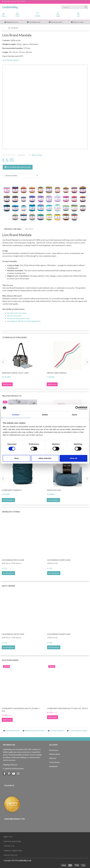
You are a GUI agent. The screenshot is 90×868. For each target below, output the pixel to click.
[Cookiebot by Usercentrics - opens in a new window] (77, 408)
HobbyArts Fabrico (12, 490)
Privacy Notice (11, 855)
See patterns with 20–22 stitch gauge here (24, 321)
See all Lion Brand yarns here (18, 318)
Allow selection (45, 458)
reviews (21, 155)
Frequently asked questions (13, 768)
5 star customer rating (78, 730)
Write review (37, 155)
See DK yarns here (14, 316)
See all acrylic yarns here (17, 313)
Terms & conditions (13, 851)
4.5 (17, 22)
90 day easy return (57, 22)
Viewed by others (11, 512)
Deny (16, 458)
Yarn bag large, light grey (15, 373)
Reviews (29, 229)
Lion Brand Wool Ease (13, 560)
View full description (11, 60)
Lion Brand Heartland (59, 560)
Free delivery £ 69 (35, 22)
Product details (13, 229)
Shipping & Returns (10, 765)
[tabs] (78, 15)
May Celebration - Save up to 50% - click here (14, 1)
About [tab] (74, 415)
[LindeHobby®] (10, 7)
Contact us (9, 846)
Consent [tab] (16, 415)
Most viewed (9, 586)
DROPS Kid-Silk (54, 490)
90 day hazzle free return (35, 730)
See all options (8, 500)
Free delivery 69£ (12, 730)
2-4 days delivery (57, 730)
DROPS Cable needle (57, 373)
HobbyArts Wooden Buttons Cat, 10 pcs (67, 708)
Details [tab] (45, 415)
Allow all (74, 458)
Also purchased (10, 660)
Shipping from (11, 22)
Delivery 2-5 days (78, 22)
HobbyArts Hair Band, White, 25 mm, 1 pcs (21, 710)
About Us (8, 837)
